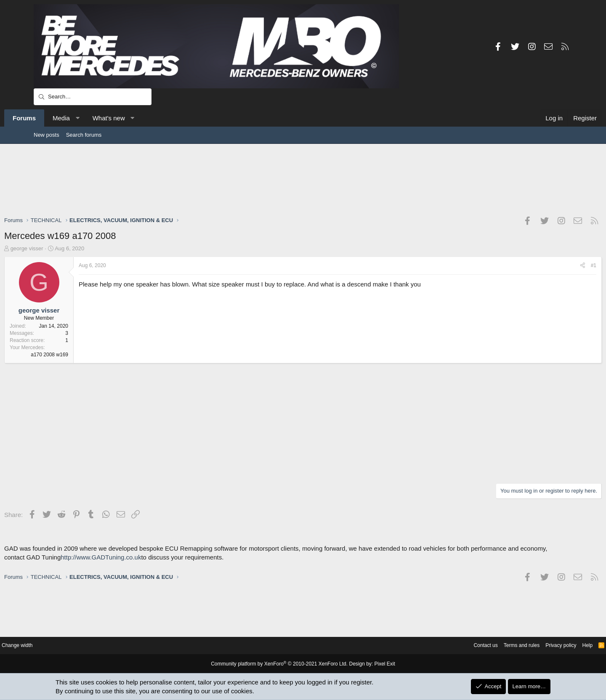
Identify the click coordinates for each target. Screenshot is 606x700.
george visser (56, 248)
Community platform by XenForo (281, 664)
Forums (54, 118)
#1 (564, 265)
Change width (54, 646)
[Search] (93, 97)
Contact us (441, 646)
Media (91, 118)
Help (551, 646)
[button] (107, 118)
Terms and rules (480, 646)
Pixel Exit (378, 664)
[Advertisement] (303, 180)
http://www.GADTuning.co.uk (130, 566)
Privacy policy (522, 646)
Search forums (84, 135)
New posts (47, 135)
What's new (138, 118)
